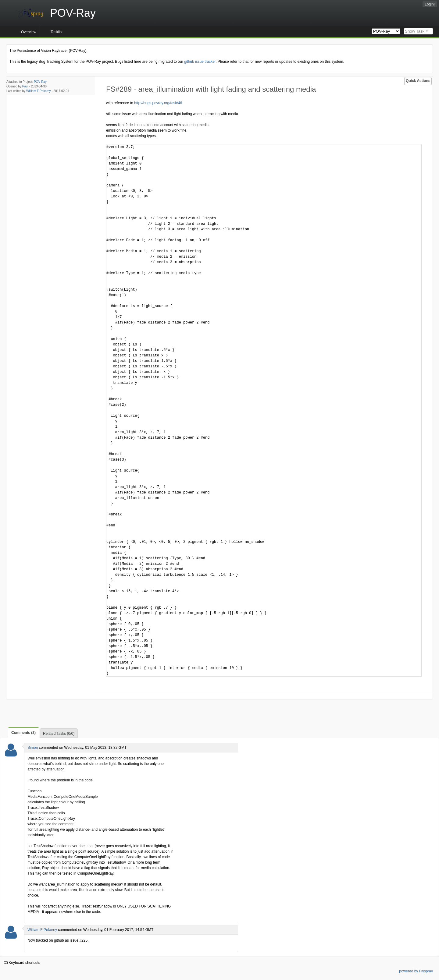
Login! (430, 4)
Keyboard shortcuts (22, 963)
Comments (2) (23, 733)
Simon (33, 748)
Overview (29, 32)
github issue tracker (200, 62)
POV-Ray (40, 82)
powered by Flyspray (416, 971)
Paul (25, 86)
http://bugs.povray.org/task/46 (158, 103)
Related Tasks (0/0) (59, 734)
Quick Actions (418, 81)
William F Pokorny (39, 91)
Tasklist (57, 32)
